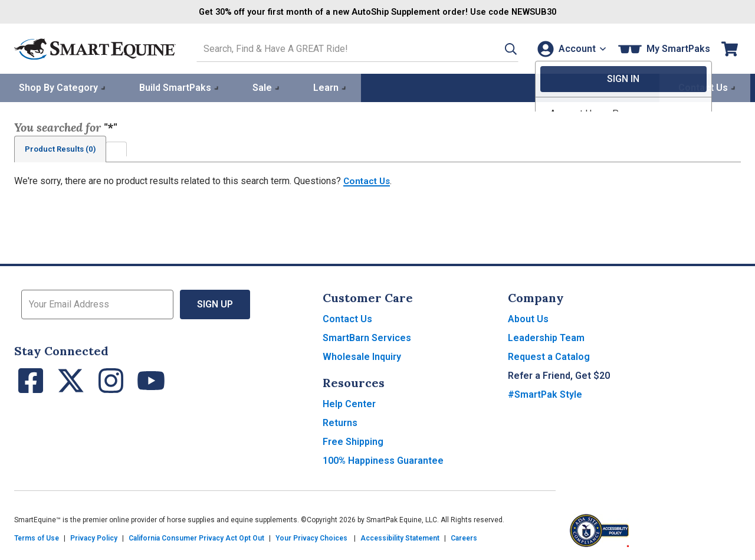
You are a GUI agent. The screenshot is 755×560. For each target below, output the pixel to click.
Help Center (349, 403)
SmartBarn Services (367, 337)
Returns (340, 422)
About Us (528, 318)
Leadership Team (546, 337)
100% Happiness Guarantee (383, 460)
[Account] (569, 48)
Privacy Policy (94, 538)
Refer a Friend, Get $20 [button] (559, 375)
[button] (497, 48)
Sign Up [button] (215, 304)
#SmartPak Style (545, 394)
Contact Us (368, 180)
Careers (464, 538)
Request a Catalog (549, 356)
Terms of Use (37, 538)
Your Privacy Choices (311, 538)
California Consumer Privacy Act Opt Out (196, 538)
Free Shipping (353, 441)
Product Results (64, 148)
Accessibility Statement (400, 538)
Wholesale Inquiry (362, 356)
